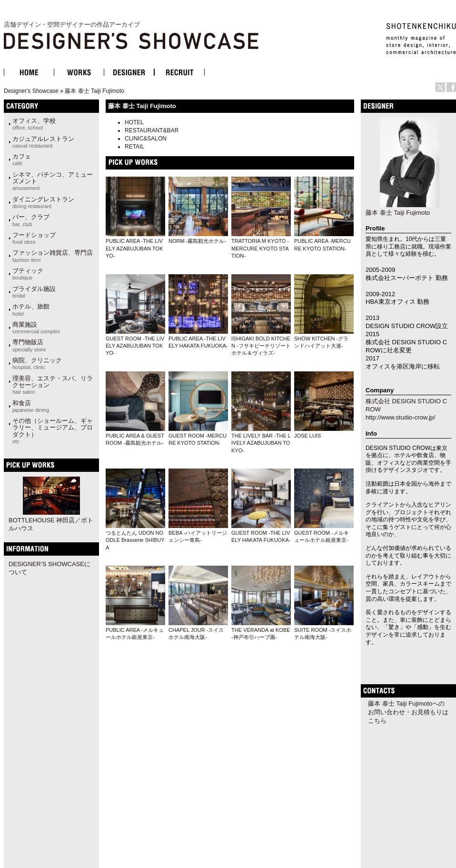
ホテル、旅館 (31, 309)
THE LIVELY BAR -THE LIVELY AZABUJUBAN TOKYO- (261, 443)
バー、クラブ (31, 220)
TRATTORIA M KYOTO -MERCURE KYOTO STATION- (260, 248)
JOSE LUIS (307, 436)
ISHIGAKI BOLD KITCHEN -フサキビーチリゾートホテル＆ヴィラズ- (261, 346)
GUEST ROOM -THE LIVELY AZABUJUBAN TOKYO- (135, 346)
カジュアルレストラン (43, 142)
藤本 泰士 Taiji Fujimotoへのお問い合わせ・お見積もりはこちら (408, 712)
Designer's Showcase (31, 91)
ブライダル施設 (34, 292)
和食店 (31, 406)
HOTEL (134, 122)
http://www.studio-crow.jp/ (401, 417)
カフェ (22, 160)
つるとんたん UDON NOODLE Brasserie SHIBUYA (135, 540)
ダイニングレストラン (43, 202)
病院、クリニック (37, 363)
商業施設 (36, 328)
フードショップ (34, 238)
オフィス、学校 (34, 124)
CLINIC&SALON (146, 139)
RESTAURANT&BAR (152, 130)
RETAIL (134, 147)
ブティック (28, 274)
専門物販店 (29, 345)
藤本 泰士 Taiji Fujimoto (94, 91)
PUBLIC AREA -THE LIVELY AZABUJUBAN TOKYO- (134, 248)
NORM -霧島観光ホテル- (197, 241)
